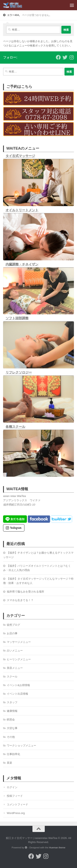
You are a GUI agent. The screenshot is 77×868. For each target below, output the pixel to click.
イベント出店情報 (17, 694)
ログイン (12, 787)
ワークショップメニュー (21, 746)
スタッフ (12, 702)
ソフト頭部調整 (17, 318)
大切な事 (12, 728)
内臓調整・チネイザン (22, 264)
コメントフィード (17, 804)
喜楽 (9, 763)
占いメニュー (15, 651)
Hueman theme (57, 847)
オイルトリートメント (22, 210)
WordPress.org (16, 813)
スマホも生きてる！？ (20, 600)
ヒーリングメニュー (19, 659)
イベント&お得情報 (18, 685)
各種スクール (15, 427)
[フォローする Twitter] (65, 57)
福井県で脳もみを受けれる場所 (25, 592)
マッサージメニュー (19, 642)
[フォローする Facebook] (58, 57)
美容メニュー (15, 668)
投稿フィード (15, 796)
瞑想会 (11, 720)
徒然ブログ (13, 625)
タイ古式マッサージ (20, 156)
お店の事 (12, 633)
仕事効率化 (13, 754)
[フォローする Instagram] (71, 57)
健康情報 (12, 711)
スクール (12, 677)
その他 (11, 737)
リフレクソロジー (19, 372)
